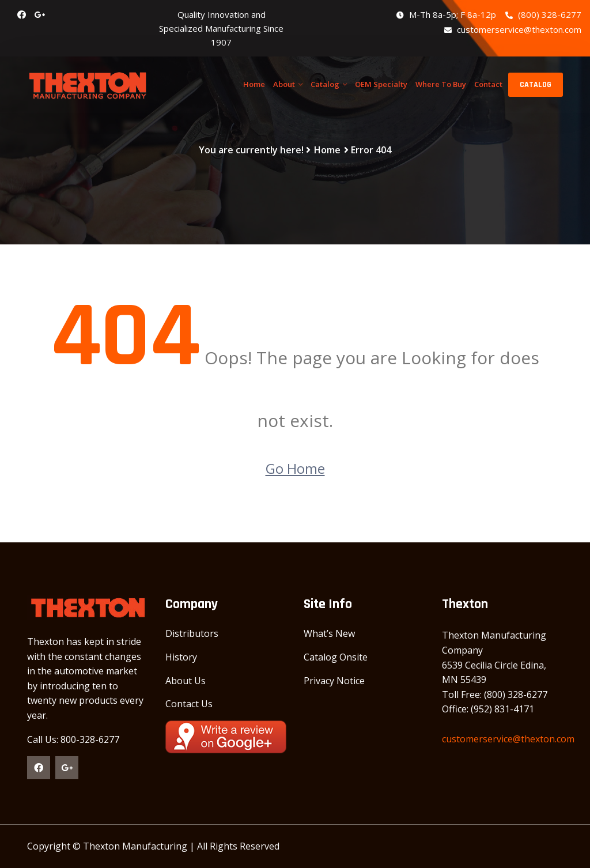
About (284, 84)
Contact (488, 84)
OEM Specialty (381, 84)
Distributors (192, 633)
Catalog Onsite (336, 657)
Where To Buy (441, 84)
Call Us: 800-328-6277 (73, 739)
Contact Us (189, 704)
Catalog (325, 84)
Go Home (295, 468)
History (181, 657)
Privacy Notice (334, 681)
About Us (186, 681)
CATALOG (536, 85)
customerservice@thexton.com (513, 29)
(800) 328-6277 (543, 14)
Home (254, 84)
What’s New (329, 633)
